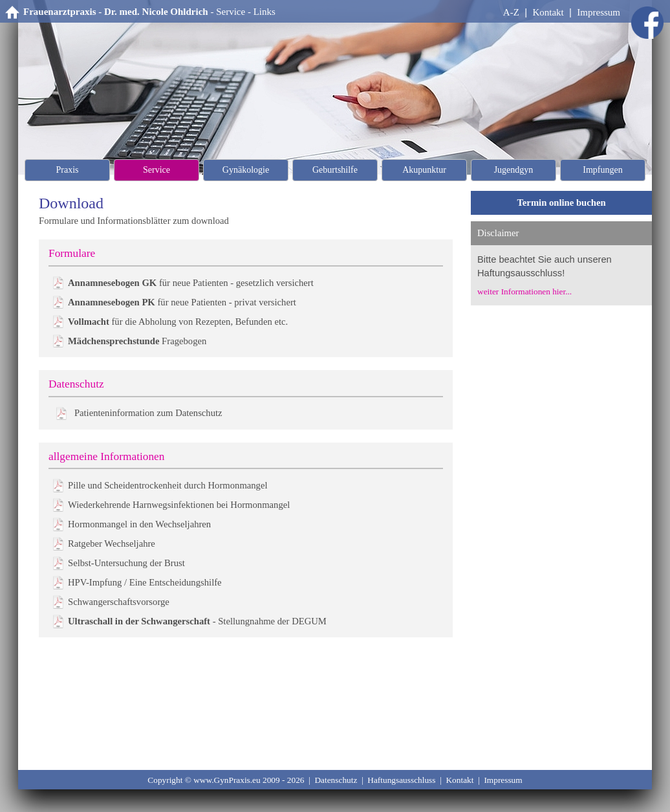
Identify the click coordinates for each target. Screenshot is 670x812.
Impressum (599, 12)
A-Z (511, 12)
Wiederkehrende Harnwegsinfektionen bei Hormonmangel (179, 505)
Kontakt (548, 12)
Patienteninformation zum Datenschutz (148, 413)
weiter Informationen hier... (524, 291)
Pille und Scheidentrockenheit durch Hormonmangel (168, 485)
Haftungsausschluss (401, 780)
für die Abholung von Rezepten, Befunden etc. (178, 322)
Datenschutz (336, 780)
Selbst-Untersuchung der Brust (126, 563)
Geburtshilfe (335, 170)
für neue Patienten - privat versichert (182, 302)
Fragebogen (137, 341)
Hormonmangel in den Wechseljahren (139, 524)
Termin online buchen (561, 203)
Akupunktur (424, 170)
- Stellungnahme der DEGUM (197, 621)
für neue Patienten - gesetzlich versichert (191, 283)
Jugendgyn (514, 170)
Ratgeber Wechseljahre (112, 543)
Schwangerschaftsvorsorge (119, 602)
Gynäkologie (246, 170)
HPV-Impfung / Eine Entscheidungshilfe (145, 582)
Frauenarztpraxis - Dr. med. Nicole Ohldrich (116, 12)
